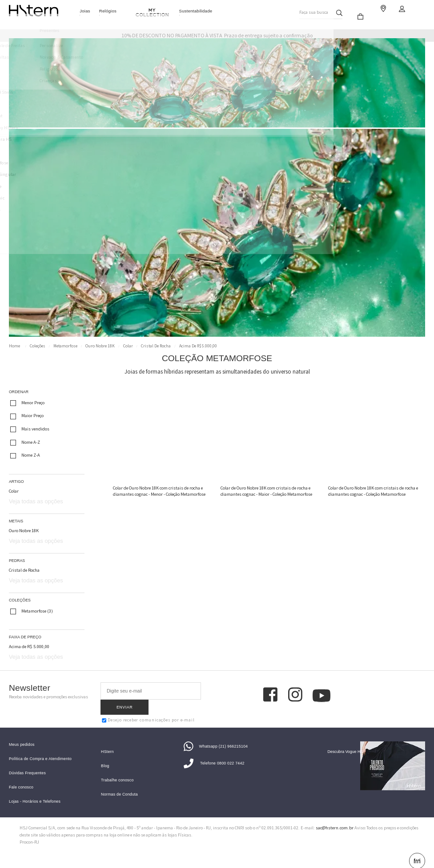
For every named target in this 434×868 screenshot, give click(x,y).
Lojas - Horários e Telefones (35, 790)
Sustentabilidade (196, 11)
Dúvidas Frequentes (27, 762)
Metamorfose (65, 346)
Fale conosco (21, 776)
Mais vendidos (30, 429)
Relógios (108, 11)
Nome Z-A (25, 455)
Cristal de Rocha (156, 346)
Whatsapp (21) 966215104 (216, 735)
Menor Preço (27, 403)
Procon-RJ (29, 831)
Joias (85, 11)
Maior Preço (27, 416)
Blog (105, 755)
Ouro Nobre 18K (100, 346)
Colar (128, 346)
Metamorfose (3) (32, 611)
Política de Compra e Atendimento (40, 748)
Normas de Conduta (119, 783)
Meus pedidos (22, 734)
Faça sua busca (312, 10)
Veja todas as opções (36, 501)
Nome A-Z (25, 442)
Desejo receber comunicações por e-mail (148, 705)
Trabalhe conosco (117, 769)
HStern (107, 741)
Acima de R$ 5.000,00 (198, 346)
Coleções (38, 346)
